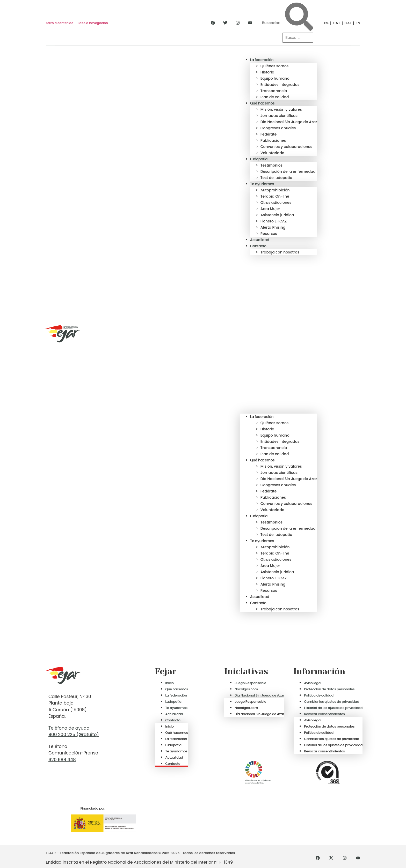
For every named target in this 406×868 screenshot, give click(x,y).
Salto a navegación (93, 23)
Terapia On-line (275, 196)
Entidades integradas (280, 85)
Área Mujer (270, 209)
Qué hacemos (262, 103)
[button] (278, 334)
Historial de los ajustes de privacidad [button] (333, 708)
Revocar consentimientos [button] (324, 714)
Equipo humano (275, 78)
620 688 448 (62, 760)
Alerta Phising (273, 227)
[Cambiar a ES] (325, 23)
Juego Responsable (250, 683)
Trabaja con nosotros (280, 252)
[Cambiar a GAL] (346, 23)
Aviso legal (313, 683)
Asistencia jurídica (277, 215)
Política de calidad (319, 695)
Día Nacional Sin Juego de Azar (289, 122)
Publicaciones (273, 140)
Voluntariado (272, 153)
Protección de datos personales (329, 689)
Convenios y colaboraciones (286, 147)
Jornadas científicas (279, 116)
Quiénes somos (275, 66)
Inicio (169, 683)
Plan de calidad (275, 97)
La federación (262, 60)
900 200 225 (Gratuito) (74, 735)
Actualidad (260, 240)
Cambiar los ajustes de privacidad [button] (332, 702)
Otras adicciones (276, 203)
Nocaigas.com (246, 689)
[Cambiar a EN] (356, 23)
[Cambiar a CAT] (334, 23)
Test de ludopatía (276, 178)
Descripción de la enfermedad (288, 171)
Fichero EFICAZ (274, 221)
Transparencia (274, 91)
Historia (267, 72)
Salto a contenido (60, 23)
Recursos (269, 234)
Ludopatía (259, 159)
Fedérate (269, 134)
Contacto (258, 246)
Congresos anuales (278, 128)
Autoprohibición (275, 190)
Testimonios (272, 165)
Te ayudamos (262, 184)
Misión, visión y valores (281, 109)
